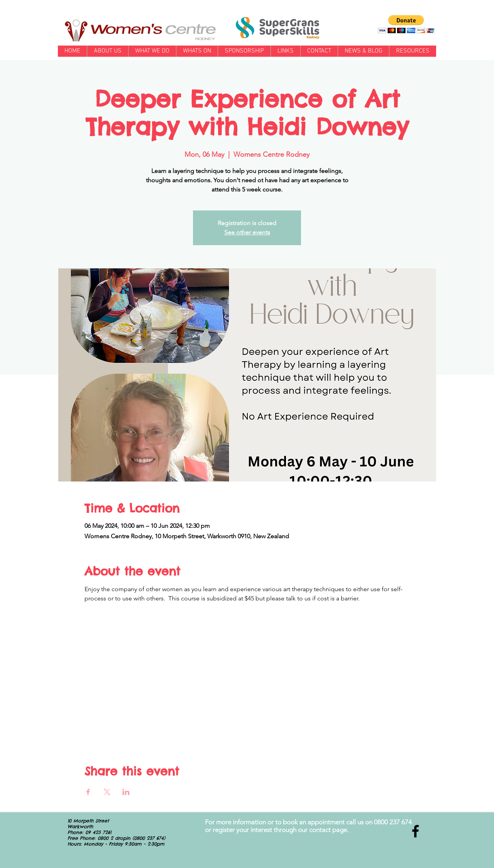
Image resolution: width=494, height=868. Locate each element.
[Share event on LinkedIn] (126, 792)
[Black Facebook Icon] (415, 831)
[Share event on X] (107, 792)
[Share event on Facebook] (88, 792)
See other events (247, 232)
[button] (406, 24)
